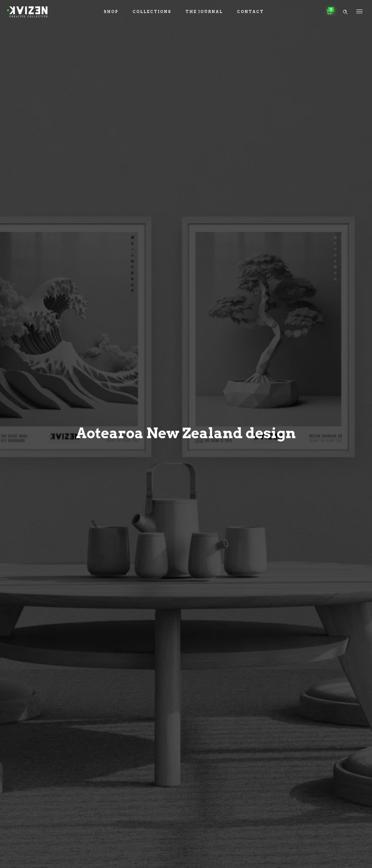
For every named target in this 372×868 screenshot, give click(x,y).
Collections (152, 12)
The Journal (204, 12)
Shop (111, 12)
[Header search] (345, 12)
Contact (250, 12)
